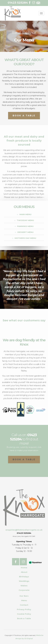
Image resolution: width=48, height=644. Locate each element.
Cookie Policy (24, 614)
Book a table (24, 459)
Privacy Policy (24, 609)
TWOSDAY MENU (25, 220)
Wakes (24, 586)
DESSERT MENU (25, 232)
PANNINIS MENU (25, 226)
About (24, 572)
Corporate (24, 590)
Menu (24, 600)
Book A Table (24, 116)
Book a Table (24, 618)
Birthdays (24, 577)
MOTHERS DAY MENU (25, 238)
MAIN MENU (25, 214)
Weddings (24, 581)
